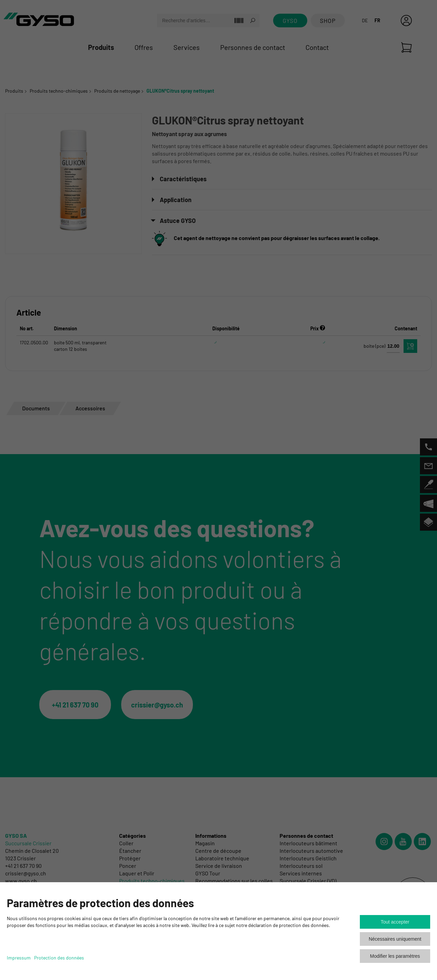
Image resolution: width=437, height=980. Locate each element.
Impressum (19, 958)
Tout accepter (395, 922)
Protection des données (59, 958)
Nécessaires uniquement (395, 939)
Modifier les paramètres (395, 956)
